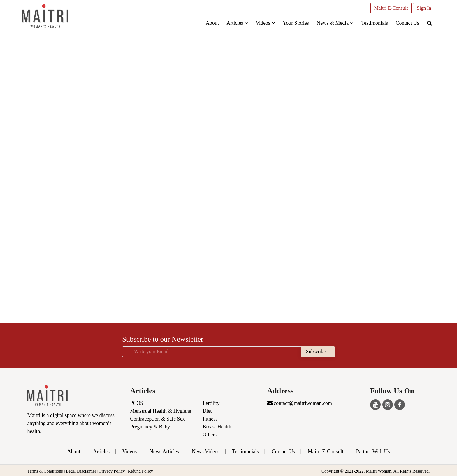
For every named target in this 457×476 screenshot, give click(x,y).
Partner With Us (373, 452)
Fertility (211, 403)
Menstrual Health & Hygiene (160, 411)
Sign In (423, 8)
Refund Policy (140, 471)
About (211, 23)
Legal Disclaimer (81, 471)
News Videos (206, 452)
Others (210, 435)
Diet (207, 411)
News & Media (334, 23)
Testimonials (374, 23)
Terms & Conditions (45, 471)
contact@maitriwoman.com (300, 403)
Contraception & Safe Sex (157, 419)
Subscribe (316, 351)
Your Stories (295, 23)
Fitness (210, 419)
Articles (236, 23)
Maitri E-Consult (390, 8)
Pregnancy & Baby (150, 427)
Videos (264, 23)
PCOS (137, 403)
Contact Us (407, 23)
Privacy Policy (112, 471)
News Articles (164, 452)
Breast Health (217, 427)
